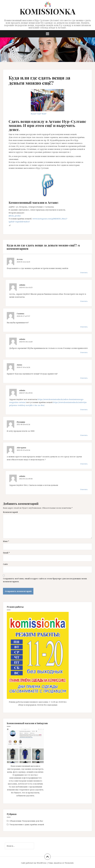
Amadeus (58, 863)
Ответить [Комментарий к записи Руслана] (84, 435)
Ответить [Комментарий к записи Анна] (84, 378)
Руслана (21, 422)
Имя (6, 541)
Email (6, 553)
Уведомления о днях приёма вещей (27, 824)
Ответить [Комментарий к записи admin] (84, 301)
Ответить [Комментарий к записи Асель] (84, 273)
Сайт (5, 564)
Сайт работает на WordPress (34, 863)
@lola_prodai (15, 216)
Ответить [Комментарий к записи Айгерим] (84, 464)
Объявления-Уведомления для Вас (26, 821)
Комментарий (10, 512)
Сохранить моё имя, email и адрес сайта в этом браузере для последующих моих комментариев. (45, 580)
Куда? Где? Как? (39, 114)
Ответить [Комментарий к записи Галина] (84, 327)
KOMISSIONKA (48, 11)
